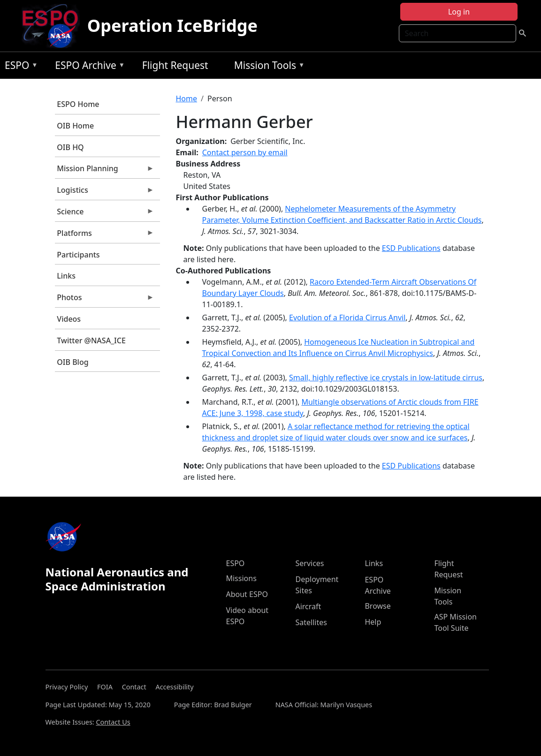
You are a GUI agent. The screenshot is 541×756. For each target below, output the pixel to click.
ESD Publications (411, 248)
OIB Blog (72, 362)
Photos (105, 300)
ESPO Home (78, 104)
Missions (241, 578)
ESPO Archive (88, 67)
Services (309, 563)
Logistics (105, 192)
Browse (377, 606)
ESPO (19, 67)
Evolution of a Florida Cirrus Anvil (347, 318)
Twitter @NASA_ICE (91, 340)
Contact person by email (245, 152)
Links (66, 276)
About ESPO (247, 594)
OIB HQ (70, 147)
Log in (459, 12)
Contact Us (113, 722)
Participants (78, 255)
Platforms (105, 235)
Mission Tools (267, 67)
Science (105, 214)
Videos (69, 319)
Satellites (311, 622)
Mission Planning (105, 171)
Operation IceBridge (172, 26)
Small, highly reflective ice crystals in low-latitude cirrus (386, 378)
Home (187, 98)
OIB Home (75, 126)
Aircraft (308, 606)
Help (373, 622)
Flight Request (175, 65)
